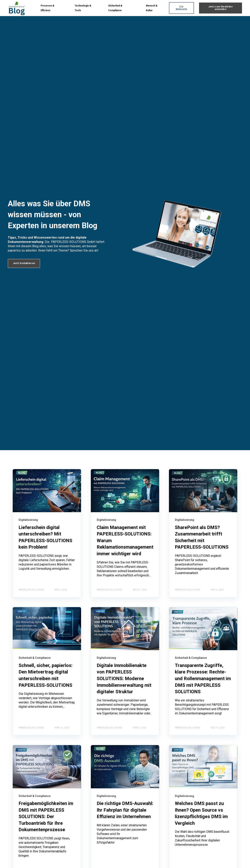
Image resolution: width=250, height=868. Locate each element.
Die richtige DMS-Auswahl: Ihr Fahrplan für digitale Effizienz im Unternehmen (125, 810)
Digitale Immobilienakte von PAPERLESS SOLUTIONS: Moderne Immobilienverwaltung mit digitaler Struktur (124, 679)
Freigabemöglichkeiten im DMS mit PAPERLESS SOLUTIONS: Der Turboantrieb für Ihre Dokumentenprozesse (46, 817)
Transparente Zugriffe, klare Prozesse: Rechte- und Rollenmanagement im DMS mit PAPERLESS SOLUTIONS (203, 679)
